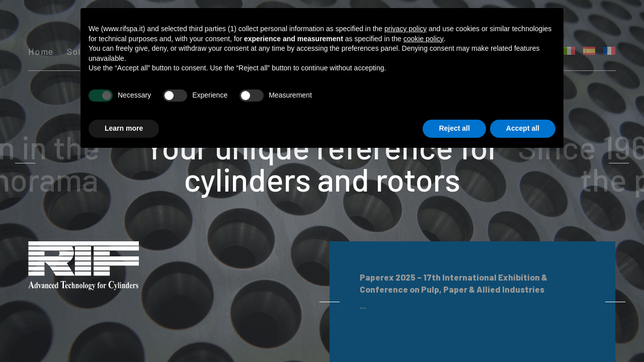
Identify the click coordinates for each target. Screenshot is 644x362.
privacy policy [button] (406, 29)
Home (41, 52)
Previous (79, 163)
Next (565, 163)
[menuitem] (589, 51)
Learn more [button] (124, 128)
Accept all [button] (523, 128)
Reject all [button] (454, 128)
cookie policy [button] (424, 39)
